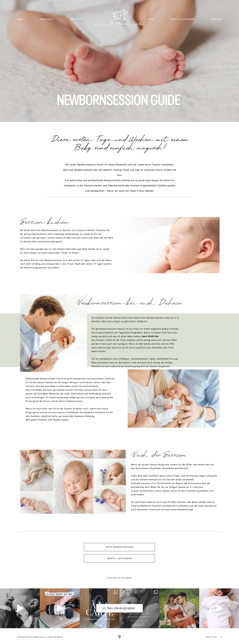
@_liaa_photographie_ (119, 608)
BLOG (151, 19)
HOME (20, 19)
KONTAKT (217, 19)
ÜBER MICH (76, 19)
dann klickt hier (150, 336)
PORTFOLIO (47, 19)
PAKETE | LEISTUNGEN (183, 19)
